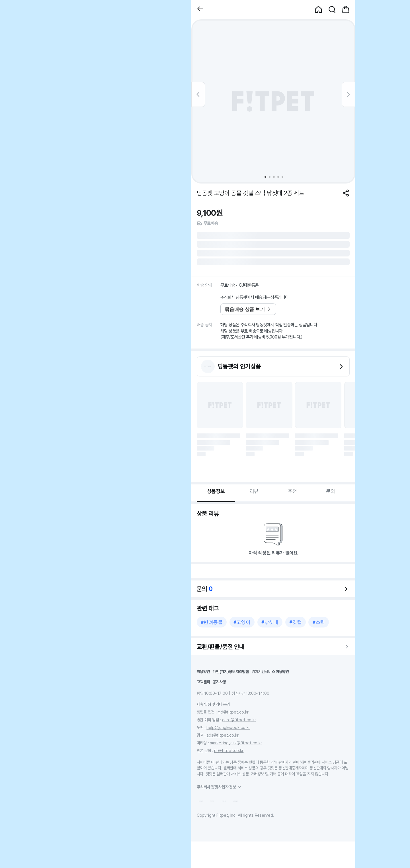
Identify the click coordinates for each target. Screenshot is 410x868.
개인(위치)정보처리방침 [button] (231, 672)
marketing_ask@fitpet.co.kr (236, 743)
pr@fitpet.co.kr (229, 750)
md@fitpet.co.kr (233, 712)
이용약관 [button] (203, 672)
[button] (200, 10)
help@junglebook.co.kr (228, 727)
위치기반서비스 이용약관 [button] (270, 672)
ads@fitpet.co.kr (223, 735)
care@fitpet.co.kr (239, 720)
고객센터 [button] (203, 682)
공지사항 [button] (219, 682)
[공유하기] (346, 193)
